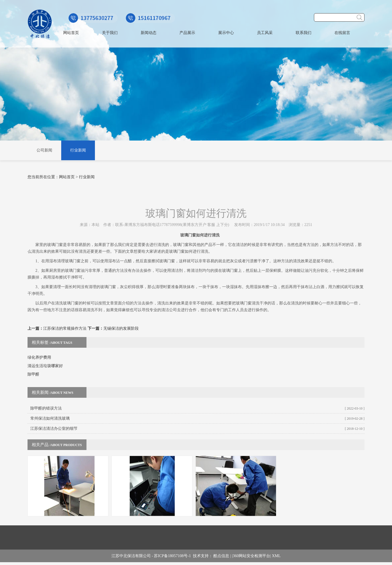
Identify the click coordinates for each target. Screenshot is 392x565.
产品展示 (187, 33)
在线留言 (342, 33)
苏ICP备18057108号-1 (173, 556)
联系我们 (304, 33)
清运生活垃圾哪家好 (45, 366)
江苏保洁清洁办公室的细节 (54, 429)
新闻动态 (149, 33)
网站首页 (71, 33)
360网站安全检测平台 (251, 556)
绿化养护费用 (39, 357)
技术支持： (203, 556)
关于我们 (110, 33)
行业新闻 (78, 150)
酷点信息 (221, 556)
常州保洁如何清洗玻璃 (50, 418)
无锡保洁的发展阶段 (121, 328)
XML (276, 556)
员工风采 (265, 33)
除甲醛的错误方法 (46, 408)
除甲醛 (33, 374)
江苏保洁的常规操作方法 (65, 328)
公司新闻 (44, 150)
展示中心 (226, 33)
